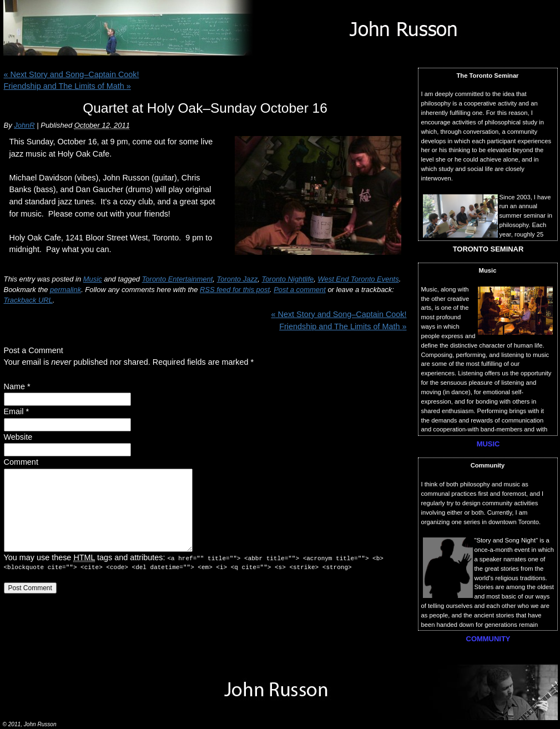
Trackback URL (28, 300)
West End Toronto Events (359, 279)
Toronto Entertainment (178, 279)
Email (14, 411)
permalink (65, 290)
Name (14, 386)
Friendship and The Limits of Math (67, 86)
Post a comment (300, 290)
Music (93, 279)
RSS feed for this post (235, 290)
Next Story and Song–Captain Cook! (72, 74)
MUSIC (488, 444)
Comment (21, 462)
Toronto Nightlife (287, 279)
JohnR (24, 125)
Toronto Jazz (238, 279)
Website (18, 437)
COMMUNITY (488, 639)
